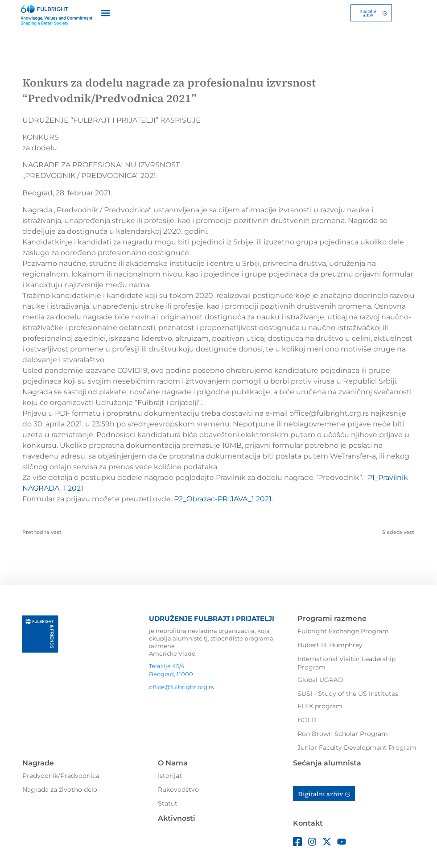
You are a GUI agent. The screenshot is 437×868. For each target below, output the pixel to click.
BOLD (307, 719)
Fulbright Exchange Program (343, 630)
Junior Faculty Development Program (357, 747)
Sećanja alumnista (327, 762)
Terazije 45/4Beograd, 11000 (171, 669)
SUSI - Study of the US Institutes (348, 693)
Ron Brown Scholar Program (343, 733)
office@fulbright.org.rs (181, 686)
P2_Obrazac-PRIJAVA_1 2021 (223, 498)
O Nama (173, 762)
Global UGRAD (320, 679)
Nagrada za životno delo (60, 789)
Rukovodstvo (178, 789)
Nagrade (38, 762)
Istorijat (170, 775)
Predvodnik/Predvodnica (61, 775)
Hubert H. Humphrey (330, 644)
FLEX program (320, 705)
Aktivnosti (177, 817)
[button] (106, 12)
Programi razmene (332, 618)
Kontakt (308, 823)
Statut (168, 802)
